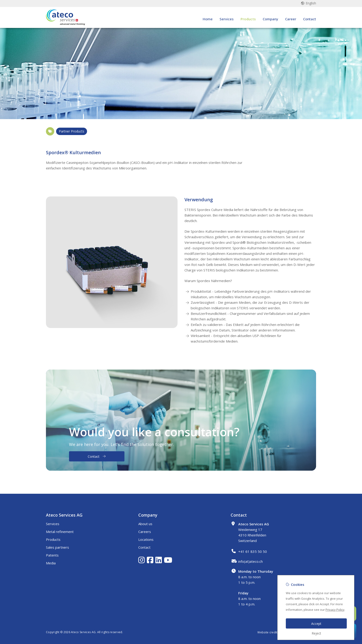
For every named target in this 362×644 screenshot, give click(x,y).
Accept (316, 624)
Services (227, 21)
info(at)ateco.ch (250, 561)
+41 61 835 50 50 (253, 551)
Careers (145, 532)
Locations (146, 539)
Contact (310, 21)
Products (248, 21)
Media (51, 563)
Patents (52, 555)
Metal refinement (60, 532)
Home (208, 21)
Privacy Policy (335, 610)
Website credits (268, 632)
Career (291, 21)
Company (270, 21)
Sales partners (57, 547)
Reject (316, 633)
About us (145, 524)
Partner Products (72, 131)
